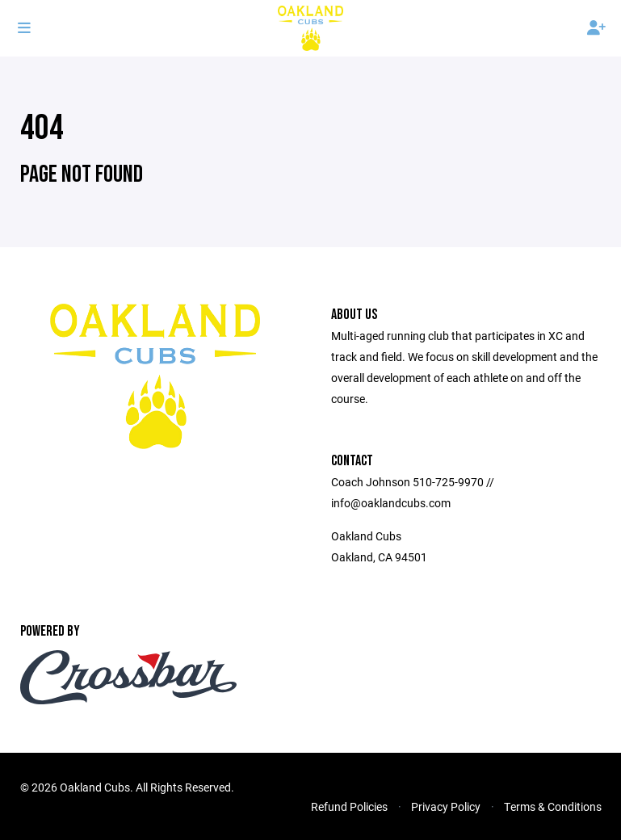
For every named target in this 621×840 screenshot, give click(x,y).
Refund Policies (349, 806)
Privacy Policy (446, 806)
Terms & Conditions (553, 806)
